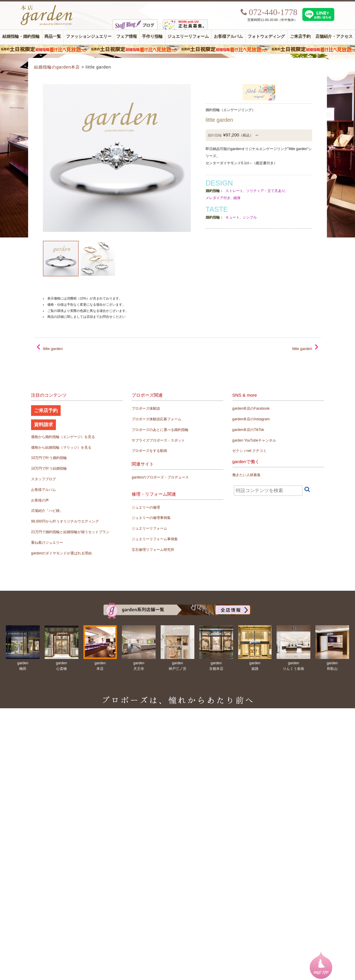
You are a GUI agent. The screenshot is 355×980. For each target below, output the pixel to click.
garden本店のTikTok (248, 430)
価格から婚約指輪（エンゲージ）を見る (63, 437)
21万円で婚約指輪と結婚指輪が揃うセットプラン (70, 532)
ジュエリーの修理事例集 (151, 518)
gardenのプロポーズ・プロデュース (160, 477)
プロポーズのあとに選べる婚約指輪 (160, 430)
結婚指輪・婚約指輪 (21, 36)
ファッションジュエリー (89, 36)
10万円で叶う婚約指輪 (49, 458)
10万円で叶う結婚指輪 (49, 468)
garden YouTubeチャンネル (254, 440)
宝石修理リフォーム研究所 (153, 550)
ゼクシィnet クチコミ (249, 451)
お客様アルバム (228, 36)
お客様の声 (40, 500)
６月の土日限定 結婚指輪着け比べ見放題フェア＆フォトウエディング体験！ (177, 49)
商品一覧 (53, 36)
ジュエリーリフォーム (188, 36)
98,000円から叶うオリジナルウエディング (65, 521)
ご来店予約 (300, 36)
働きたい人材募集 (246, 475)
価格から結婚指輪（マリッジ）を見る (61, 447)
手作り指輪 (152, 36)
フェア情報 (127, 36)
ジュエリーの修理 (146, 507)
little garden (302, 349)
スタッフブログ (43, 479)
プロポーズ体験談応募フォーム (156, 419)
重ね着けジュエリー (47, 543)
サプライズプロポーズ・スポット (158, 440)
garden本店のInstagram (251, 419)
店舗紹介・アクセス (334, 36)
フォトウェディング (266, 36)
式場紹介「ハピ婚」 (47, 511)
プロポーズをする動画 (149, 451)
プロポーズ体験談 (146, 408)
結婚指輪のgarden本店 (57, 67)
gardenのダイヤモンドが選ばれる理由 (61, 553)
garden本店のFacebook (251, 408)
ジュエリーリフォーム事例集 (155, 539)
